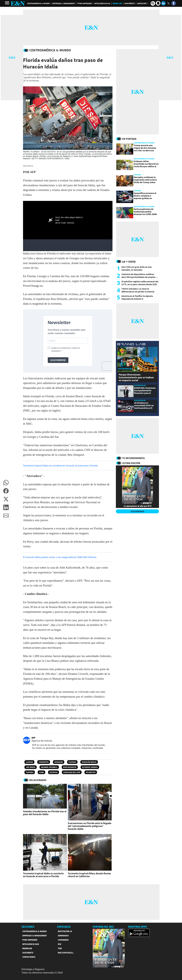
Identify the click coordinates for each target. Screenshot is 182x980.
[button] (6, 483)
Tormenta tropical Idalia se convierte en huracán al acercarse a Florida (60, 466)
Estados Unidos (90, 767)
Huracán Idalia (89, 762)
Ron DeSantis (70, 767)
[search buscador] (153, 3)
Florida (72, 762)
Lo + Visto (129, 262)
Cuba (41, 772)
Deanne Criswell (49, 767)
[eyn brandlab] (131, 345)
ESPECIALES (64, 927)
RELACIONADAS (38, 780)
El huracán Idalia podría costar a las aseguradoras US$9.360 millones (60, 557)
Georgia (54, 772)
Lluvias (29, 762)
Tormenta (44, 762)
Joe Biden (31, 767)
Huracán (59, 762)
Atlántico (91, 772)
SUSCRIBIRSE (137, 511)
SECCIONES (28, 927)
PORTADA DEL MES (103, 927)
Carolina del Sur (72, 772)
